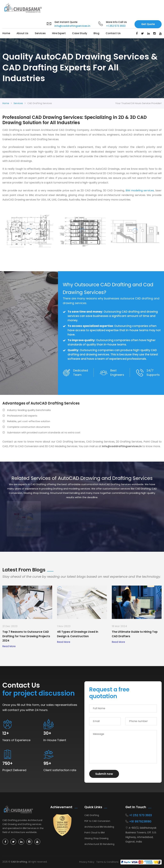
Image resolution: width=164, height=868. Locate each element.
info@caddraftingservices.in (72, 26)
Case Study (80, 33)
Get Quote (148, 24)
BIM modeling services (140, 190)
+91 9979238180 (140, 821)
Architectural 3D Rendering (99, 844)
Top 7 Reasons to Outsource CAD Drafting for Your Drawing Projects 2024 (26, 636)
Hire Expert (59, 33)
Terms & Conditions (107, 862)
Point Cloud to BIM (94, 833)
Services (40, 33)
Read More (9, 646)
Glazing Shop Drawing (96, 838)
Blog (96, 33)
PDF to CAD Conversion (97, 821)
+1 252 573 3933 (116, 26)
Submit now (104, 774)
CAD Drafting (92, 815)
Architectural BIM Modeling (99, 827)
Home (6, 33)
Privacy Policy (87, 862)
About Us (22, 33)
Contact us (113, 33)
